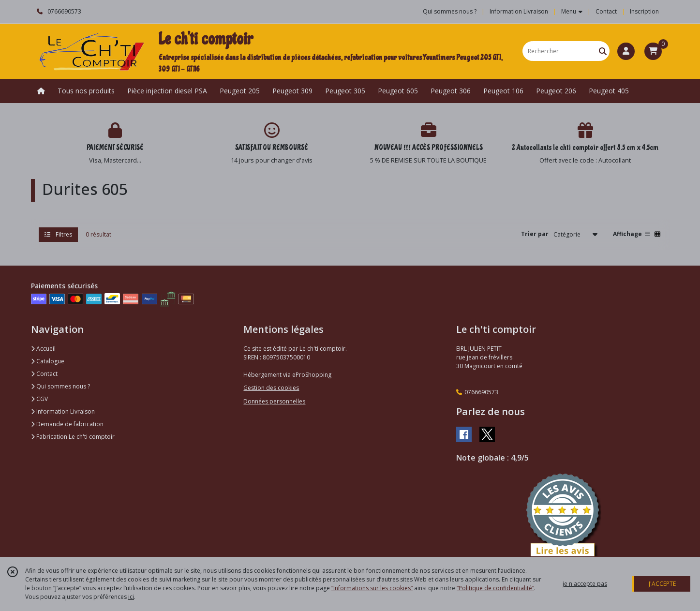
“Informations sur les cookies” (372, 588)
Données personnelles (274, 401)
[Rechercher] (603, 51)
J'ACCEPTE (662, 584)
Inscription (644, 11)
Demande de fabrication (67, 424)
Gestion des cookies (271, 388)
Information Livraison (63, 411)
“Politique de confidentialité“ (495, 588)
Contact (606, 11)
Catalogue (48, 361)
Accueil (43, 349)
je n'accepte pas (585, 584)
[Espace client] (626, 51)
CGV (39, 399)
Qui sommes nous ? (60, 386)
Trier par (535, 234)
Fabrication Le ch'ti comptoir (73, 437)
